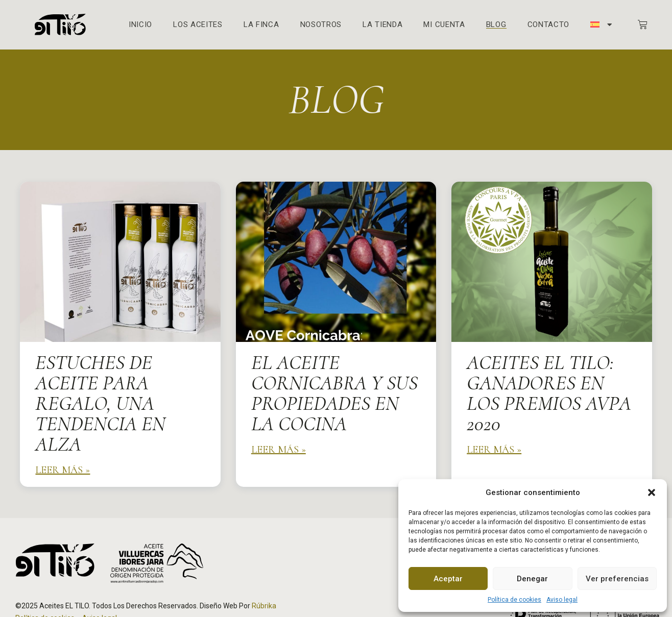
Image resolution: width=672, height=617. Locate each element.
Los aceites (198, 25)
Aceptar (448, 579)
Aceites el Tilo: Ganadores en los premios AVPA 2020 (549, 393)
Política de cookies (514, 600)
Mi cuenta (444, 25)
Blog (496, 25)
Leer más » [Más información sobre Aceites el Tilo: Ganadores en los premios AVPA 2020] (494, 450)
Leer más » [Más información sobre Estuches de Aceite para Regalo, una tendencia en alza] (63, 470)
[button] (652, 492)
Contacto (549, 25)
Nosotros (321, 25)
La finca (261, 25)
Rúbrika (264, 606)
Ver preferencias (617, 579)
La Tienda (382, 25)
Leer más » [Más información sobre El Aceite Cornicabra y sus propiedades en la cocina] (279, 450)
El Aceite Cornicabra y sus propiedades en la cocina (334, 393)
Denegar (532, 579)
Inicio (140, 25)
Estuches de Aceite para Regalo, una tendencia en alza (100, 403)
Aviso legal (562, 600)
